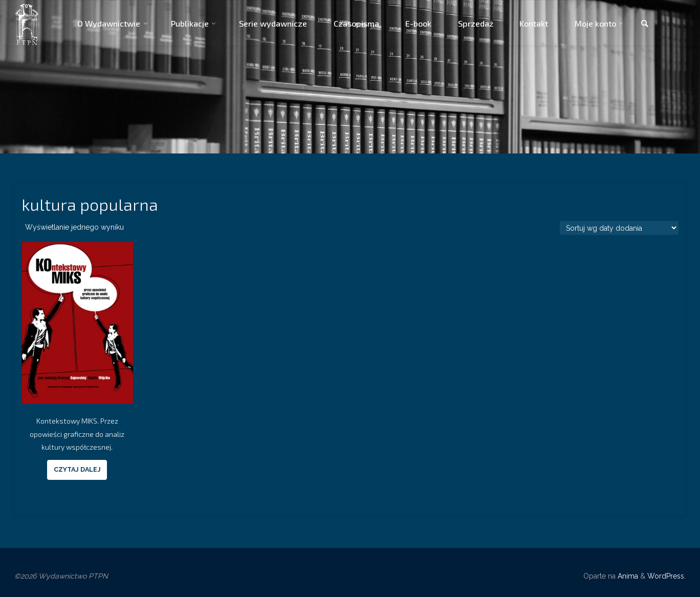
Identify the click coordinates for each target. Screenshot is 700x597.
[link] (645, 24)
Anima (627, 576)
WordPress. (666, 576)
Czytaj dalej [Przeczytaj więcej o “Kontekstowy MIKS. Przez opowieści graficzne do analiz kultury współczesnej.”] (77, 469)
